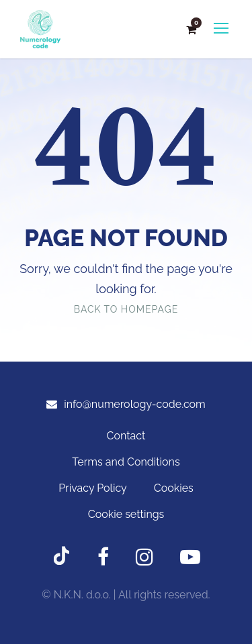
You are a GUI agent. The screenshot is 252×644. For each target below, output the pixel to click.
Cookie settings (126, 514)
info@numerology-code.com (135, 404)
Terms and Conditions (126, 462)
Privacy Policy (93, 488)
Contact (126, 436)
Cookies (174, 488)
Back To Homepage (126, 309)
